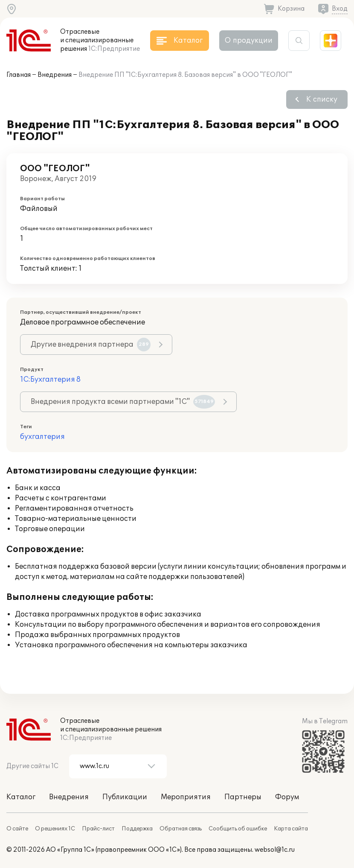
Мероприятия (186, 797)
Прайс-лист (98, 829)
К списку (322, 99)
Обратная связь (181, 829)
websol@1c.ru (275, 850)
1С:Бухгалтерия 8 (50, 380)
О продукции (249, 41)
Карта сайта (291, 829)
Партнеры (243, 797)
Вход (340, 9)
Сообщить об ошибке (238, 829)
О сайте (17, 829)
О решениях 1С (55, 829)
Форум (287, 797)
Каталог (21, 797)
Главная (19, 75)
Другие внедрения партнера (91, 345)
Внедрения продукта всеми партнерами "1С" (123, 402)
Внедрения (55, 75)
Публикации (125, 797)
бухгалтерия (42, 437)
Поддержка (137, 829)
